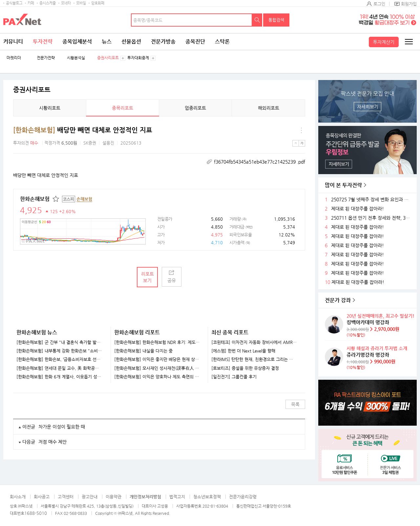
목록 (295, 404)
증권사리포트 (108, 58)
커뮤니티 (13, 41)
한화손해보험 (35, 199)
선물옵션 (131, 41)
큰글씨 (302, 143)
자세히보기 (368, 107)
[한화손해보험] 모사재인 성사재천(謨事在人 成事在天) (157, 368)
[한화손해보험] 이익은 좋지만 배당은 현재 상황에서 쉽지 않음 (157, 359)
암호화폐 (98, 3)
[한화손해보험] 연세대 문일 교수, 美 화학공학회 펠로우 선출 (59, 368)
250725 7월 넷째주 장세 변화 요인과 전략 (371, 200)
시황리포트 (50, 108)
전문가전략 (46, 58)
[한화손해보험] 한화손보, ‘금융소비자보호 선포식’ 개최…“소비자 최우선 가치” (59, 359)
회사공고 (42, 497)
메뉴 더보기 (301, 130)
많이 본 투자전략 (343, 185)
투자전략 (43, 41)
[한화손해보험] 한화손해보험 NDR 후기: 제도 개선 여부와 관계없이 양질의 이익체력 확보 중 (157, 342)
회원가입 (409, 4)
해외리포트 (269, 108)
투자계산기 (384, 42)
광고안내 (90, 497)
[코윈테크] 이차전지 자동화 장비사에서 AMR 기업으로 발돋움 (254, 342)
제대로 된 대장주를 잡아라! (357, 209)
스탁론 (222, 41)
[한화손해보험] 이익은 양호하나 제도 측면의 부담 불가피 (157, 377)
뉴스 (107, 41)
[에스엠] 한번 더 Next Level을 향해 (243, 351)
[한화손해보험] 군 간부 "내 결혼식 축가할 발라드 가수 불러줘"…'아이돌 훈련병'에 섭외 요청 (59, 342)
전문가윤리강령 (243, 497)
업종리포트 (195, 108)
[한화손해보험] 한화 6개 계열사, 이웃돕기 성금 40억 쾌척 (59, 377)
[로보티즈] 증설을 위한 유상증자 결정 (245, 368)
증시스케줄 (48, 3)
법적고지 (177, 497)
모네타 (66, 3)
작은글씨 (296, 143)
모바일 (81, 3)
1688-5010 (36, 513)
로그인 (379, 4)
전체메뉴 (409, 42)
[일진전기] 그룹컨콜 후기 (234, 377)
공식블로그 (14, 3)
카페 (31, 3)
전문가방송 (163, 41)
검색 (257, 20)
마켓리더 (14, 58)
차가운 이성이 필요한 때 (62, 427)
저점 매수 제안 (52, 442)
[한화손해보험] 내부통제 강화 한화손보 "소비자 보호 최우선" (59, 351)
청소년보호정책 (207, 497)
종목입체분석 (77, 41)
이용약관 (114, 497)
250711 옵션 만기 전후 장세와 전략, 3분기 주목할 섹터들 (371, 218)
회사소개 (18, 497)
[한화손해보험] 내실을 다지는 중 (143, 351)
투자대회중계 (138, 58)
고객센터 (66, 497)
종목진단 (195, 41)
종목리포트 (123, 108)
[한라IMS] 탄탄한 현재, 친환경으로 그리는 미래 (254, 359)
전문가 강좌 (338, 300)
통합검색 (276, 20)
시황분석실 (76, 58)
